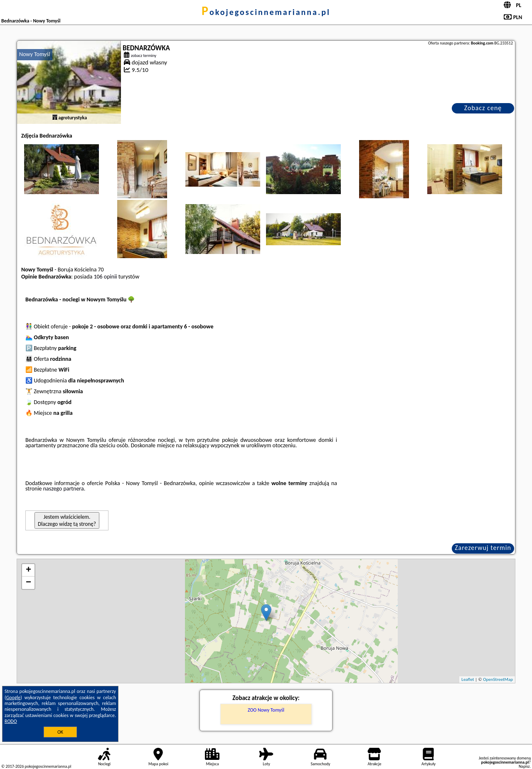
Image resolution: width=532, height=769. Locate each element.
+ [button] (28, 570)
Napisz (524, 766)
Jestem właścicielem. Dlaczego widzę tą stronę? (67, 520)
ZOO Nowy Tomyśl (266, 710)
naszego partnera (64, 489)
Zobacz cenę (483, 108)
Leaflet (468, 679)
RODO (11, 721)
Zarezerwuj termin (483, 548)
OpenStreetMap (498, 679)
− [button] (28, 583)
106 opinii (105, 277)
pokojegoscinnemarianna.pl (266, 12)
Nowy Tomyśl (35, 54)
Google (14, 698)
